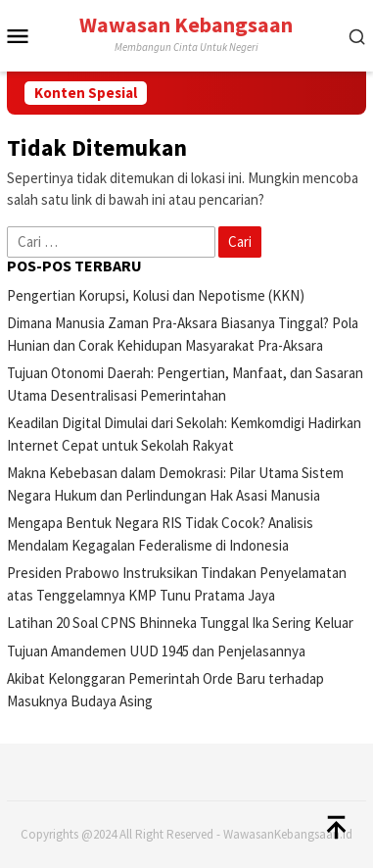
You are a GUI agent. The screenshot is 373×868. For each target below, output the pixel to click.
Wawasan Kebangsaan (186, 24)
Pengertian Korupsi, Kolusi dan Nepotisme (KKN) (156, 295)
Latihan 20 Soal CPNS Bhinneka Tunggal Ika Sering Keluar (180, 623)
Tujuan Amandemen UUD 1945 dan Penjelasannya (156, 651)
